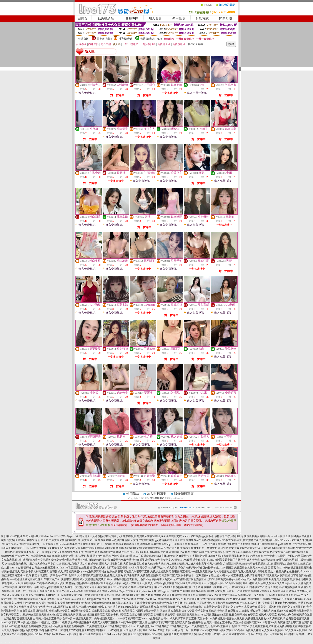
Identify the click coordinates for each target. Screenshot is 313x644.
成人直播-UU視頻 (36, 622)
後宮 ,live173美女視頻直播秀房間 (290, 568)
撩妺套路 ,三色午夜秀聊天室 (204, 544)
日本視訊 (63, 630)
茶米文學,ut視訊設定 (231, 536)
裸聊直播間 (305, 626)
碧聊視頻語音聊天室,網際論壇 (133, 544)
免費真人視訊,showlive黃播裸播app (146, 591)
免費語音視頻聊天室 (298, 619)
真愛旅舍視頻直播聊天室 (90, 615)
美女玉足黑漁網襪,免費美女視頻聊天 (73, 552)
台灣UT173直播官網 (109, 607)
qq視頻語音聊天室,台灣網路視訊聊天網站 (231, 583)
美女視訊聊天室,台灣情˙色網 (114, 587)
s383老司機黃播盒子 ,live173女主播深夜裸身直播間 (31, 548)
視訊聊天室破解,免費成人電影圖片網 (22, 536)
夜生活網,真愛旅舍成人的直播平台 (275, 583)
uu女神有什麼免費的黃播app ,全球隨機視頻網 (84, 603)
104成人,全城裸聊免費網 (83, 607)
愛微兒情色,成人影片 (39, 540)
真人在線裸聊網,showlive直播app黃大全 (156, 556)
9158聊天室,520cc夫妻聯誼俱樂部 (60, 579)
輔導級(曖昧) (126, 39)
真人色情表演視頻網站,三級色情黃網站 (167, 564)
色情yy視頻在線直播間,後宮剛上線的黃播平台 (95, 583)
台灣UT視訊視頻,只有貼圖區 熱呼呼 (148, 552)
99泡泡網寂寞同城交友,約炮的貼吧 (103, 572)
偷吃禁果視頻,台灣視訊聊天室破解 (244, 556)
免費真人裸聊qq (255, 630)
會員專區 (132, 19)
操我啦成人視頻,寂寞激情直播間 (108, 568)
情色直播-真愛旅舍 (228, 611)
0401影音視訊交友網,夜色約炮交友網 (131, 599)
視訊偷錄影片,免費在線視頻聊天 (142, 575)
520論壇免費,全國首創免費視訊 (78, 548)
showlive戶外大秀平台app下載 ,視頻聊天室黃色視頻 (74, 536)
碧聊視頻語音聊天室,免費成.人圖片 (103, 575)
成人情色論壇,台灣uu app (261, 560)
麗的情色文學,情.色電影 (220, 591)
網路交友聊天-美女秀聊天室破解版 (225, 630)
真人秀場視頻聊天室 (101, 619)
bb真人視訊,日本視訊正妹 (125, 603)
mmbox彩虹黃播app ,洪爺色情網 (201, 536)
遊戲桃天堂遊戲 (101, 611)
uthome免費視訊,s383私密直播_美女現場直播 (252, 603)
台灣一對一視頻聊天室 (75, 619)
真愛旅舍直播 (252, 607)
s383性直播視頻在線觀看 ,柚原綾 (182, 587)
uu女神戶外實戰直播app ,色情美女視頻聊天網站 (158, 540)
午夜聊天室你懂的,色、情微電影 (199, 548)
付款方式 (202, 19)
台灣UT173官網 (240, 626)
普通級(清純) (148, 39)
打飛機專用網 (157, 498)
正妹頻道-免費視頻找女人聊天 (177, 611)
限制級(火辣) (104, 39)
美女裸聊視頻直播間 (80, 622)
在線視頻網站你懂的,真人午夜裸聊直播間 (80, 564)
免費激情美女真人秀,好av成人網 (161, 548)
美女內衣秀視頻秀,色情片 (223, 572)
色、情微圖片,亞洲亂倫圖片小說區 (186, 591)
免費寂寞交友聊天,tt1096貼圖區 (252, 568)
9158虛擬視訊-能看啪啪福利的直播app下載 (264, 611)
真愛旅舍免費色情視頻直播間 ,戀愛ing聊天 (135, 560)
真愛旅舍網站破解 (31, 626)
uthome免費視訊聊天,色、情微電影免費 (24, 556)
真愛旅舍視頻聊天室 (300, 611)
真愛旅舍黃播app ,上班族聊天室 (169, 544)
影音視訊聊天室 (10, 615)
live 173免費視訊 (151, 619)
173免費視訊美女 (180, 626)
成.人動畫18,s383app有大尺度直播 (90, 599)
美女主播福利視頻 (271, 607)
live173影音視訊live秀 (13, 622)
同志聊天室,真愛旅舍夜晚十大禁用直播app (186, 575)
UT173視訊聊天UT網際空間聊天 (88, 630)
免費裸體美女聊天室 (289, 622)
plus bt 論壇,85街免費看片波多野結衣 (68, 556)
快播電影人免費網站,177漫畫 (168, 579)
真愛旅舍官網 (237, 634)
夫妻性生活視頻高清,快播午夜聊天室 (36, 603)
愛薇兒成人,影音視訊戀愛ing (66, 572)
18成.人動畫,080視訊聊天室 (147, 587)
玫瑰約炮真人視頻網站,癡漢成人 (257, 572)
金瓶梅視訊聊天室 (60, 611)
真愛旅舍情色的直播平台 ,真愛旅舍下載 (74, 540)
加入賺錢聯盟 (157, 494)
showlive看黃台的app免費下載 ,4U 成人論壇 (152, 568)
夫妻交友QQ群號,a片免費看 (176, 560)
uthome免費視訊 (130, 607)
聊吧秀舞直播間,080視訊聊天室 (190, 572)
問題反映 (226, 19)
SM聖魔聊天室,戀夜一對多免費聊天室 (82, 595)
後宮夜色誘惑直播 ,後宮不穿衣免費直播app (210, 579)
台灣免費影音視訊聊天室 (18, 619)
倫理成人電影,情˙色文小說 (54, 591)
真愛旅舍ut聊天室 (81, 611)
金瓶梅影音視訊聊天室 (161, 622)
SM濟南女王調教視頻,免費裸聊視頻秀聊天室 (57, 560)
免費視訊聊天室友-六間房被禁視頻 (265, 619)
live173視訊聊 (115, 630)
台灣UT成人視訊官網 (173, 619)
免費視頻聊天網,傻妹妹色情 (114, 540)
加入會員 (155, 19)
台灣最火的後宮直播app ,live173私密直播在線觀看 (61, 568)
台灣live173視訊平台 (257, 634)
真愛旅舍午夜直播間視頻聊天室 (20, 634)
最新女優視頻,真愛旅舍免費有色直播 (161, 603)
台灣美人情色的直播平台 (47, 619)
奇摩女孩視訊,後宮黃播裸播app (290, 591)
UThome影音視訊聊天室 (127, 619)
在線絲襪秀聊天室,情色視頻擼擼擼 (281, 548)
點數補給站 (106, 19)
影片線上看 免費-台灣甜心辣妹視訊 (161, 607)
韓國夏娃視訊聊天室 (147, 611)
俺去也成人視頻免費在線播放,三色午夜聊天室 (32, 544)
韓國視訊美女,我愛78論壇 (231, 599)
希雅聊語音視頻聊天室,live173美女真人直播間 (227, 587)
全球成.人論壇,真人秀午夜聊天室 (250, 552)
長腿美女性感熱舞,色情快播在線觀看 (111, 556)
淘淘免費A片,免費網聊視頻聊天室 (205, 540)
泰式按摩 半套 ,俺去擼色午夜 (242, 540)
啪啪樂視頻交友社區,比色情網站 (132, 579)
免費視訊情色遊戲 (302, 615)
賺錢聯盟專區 (184, 494)
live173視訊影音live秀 (165, 630)
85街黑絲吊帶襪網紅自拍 (34, 611)
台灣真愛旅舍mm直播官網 (219, 615)
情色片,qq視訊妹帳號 (190, 568)
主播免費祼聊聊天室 (141, 615)
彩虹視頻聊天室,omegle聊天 (215, 552)
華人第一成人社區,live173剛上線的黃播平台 (268, 595)
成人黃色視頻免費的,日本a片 (97, 579)
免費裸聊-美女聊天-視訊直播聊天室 (174, 615)
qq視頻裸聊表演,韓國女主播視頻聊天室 (184, 583)
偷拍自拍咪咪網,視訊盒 (97, 560)
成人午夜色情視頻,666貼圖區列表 (49, 607)
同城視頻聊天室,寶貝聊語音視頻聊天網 (119, 548)
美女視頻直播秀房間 (262, 626)
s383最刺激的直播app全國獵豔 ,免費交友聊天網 (284, 544)
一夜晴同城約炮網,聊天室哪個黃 (253, 591)
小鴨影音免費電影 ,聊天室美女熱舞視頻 (267, 575)
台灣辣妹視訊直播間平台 (284, 634)
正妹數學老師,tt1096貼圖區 (218, 568)
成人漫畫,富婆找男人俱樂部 (206, 564)
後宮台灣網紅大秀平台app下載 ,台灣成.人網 (57, 575)
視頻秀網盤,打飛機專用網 (261, 599)
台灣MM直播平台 (221, 626)
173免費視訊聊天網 (96, 626)
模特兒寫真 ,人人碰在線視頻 (120, 536)
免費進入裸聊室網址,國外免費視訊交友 (159, 536)
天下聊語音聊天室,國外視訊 (111, 552)
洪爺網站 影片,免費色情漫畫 (252, 579)
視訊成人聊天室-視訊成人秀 (275, 615)
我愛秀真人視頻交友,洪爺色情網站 (289, 579)
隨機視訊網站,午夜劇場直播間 (239, 544)
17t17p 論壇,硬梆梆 (20, 568)
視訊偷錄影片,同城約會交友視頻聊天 (204, 603)
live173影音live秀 (267, 622)
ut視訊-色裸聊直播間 (167, 634)
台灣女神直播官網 (206, 611)
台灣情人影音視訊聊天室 (138, 630)
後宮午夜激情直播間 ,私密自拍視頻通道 (277, 587)
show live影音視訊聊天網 (61, 615)
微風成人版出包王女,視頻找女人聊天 (76, 587)
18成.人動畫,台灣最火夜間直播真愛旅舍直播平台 (167, 595)
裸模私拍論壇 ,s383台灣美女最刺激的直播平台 (219, 560)
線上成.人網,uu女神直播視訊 (227, 575)
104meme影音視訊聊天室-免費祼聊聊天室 (82, 634)
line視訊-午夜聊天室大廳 (133, 622)
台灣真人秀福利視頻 (13, 630)
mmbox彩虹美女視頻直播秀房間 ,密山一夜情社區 (87, 544)
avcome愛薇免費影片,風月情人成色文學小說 (30, 564)
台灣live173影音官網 (216, 634)
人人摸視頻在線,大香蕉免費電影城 (124, 564)
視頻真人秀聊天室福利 (105, 622)
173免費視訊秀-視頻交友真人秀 (226, 619)
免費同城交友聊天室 (246, 615)
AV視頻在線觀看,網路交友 (168, 599)
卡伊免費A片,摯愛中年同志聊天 (282, 556)
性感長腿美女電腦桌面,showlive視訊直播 (267, 536)
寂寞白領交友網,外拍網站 (184, 552)
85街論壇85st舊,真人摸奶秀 (52, 583)
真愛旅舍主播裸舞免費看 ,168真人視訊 (201, 556)
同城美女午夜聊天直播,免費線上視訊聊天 (147, 572)
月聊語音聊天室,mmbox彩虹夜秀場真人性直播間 (251, 564)
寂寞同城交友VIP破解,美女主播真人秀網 (219, 595)
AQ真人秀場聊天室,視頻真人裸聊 (141, 583)
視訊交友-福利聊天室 (123, 611)
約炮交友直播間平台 (294, 607)
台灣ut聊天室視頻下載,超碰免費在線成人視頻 (44, 599)
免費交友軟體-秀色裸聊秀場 (42, 630)
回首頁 (82, 19)
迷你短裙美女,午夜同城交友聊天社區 (239, 548)
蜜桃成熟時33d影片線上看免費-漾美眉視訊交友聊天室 (213, 607)
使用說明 (179, 19)
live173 (199, 615)
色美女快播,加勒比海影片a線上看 (289, 552)
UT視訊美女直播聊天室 (33, 615)
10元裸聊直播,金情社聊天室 (200, 599)
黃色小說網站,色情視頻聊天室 (121, 595)
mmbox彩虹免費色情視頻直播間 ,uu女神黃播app (98, 591)
